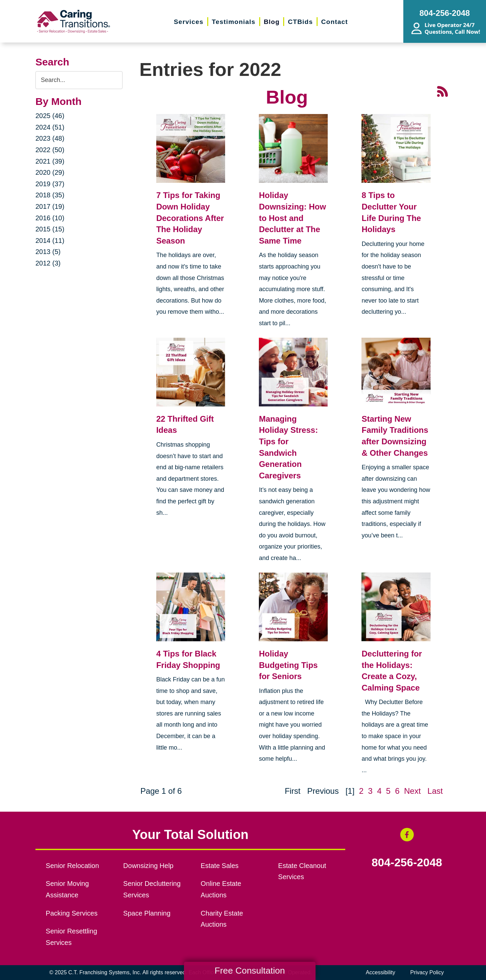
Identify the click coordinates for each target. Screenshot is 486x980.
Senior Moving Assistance (67, 889)
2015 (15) (50, 229)
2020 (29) (50, 172)
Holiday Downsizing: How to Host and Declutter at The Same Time (292, 218)
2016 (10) (50, 218)
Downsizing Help (148, 866)
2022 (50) (50, 150)
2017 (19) (50, 206)
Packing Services (72, 913)
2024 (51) (50, 127)
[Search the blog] (79, 80)
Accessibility (381, 972)
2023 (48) (50, 138)
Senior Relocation (73, 866)
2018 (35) (50, 195)
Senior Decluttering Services (152, 889)
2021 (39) (50, 161)
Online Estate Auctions (221, 889)
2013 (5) (48, 252)
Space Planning (147, 913)
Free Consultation (250, 971)
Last (435, 791)
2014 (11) (50, 241)
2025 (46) (50, 116)
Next (412, 791)
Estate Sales (220, 866)
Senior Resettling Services (72, 937)
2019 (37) (50, 184)
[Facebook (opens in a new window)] (407, 835)
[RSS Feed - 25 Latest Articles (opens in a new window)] (442, 91)
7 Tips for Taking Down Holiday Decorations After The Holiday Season (190, 218)
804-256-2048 (407, 863)
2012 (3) (48, 263)
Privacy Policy (427, 972)
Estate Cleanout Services (302, 871)
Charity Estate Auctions (222, 919)
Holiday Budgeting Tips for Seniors (288, 665)
